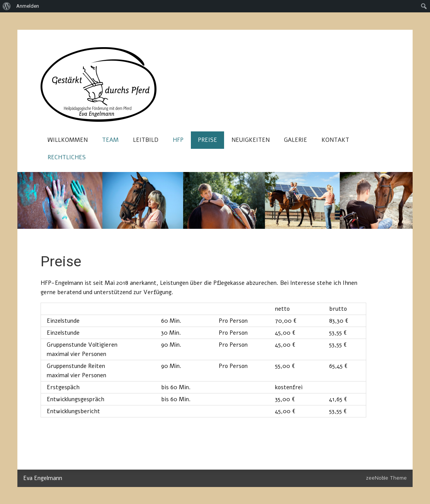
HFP (178, 140)
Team (110, 140)
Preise (207, 140)
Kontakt (335, 140)
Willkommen (68, 140)
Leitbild (146, 140)
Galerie (296, 140)
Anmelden (28, 6)
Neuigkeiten (251, 140)
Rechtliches (67, 157)
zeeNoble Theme (386, 478)
